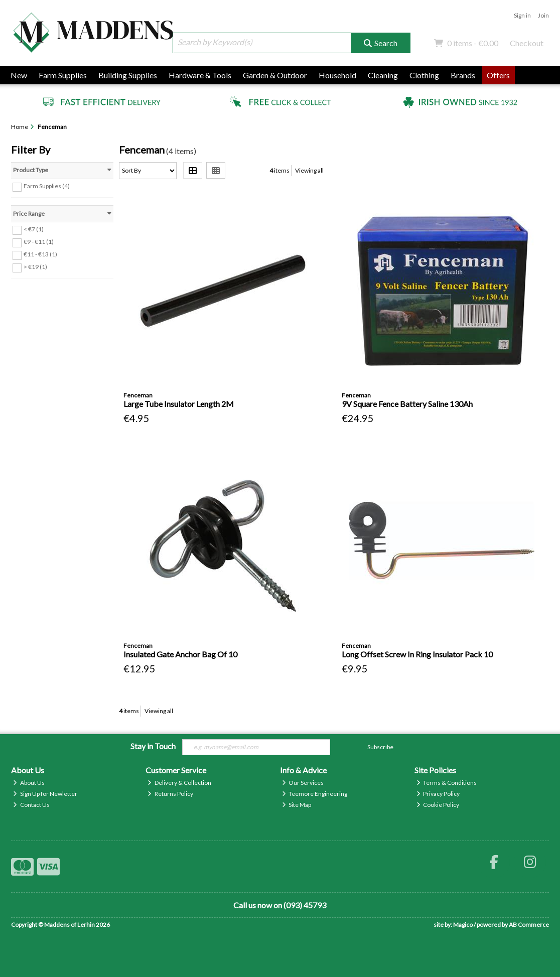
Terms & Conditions (447, 783)
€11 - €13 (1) (40, 254)
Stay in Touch (153, 746)
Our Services (303, 783)
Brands (463, 75)
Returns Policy (170, 794)
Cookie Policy (438, 805)
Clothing (424, 75)
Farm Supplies (63, 75)
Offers (498, 75)
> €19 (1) (35, 267)
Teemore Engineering (315, 794)
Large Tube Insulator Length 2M (179, 404)
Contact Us (31, 805)
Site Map (297, 805)
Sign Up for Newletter (45, 794)
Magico (463, 925)
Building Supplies (128, 75)
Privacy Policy (438, 794)
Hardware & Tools (200, 75)
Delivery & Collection (179, 783)
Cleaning (383, 75)
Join (543, 15)
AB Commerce (529, 925)
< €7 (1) (34, 229)
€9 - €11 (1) (39, 242)
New (19, 75)
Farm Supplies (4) (47, 186)
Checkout (527, 43)
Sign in (522, 15)
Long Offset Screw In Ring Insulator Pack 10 (417, 654)
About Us (29, 783)
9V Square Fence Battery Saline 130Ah (407, 404)
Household (337, 75)
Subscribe (380, 747)
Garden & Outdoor (275, 75)
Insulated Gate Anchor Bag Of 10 (180, 654)
